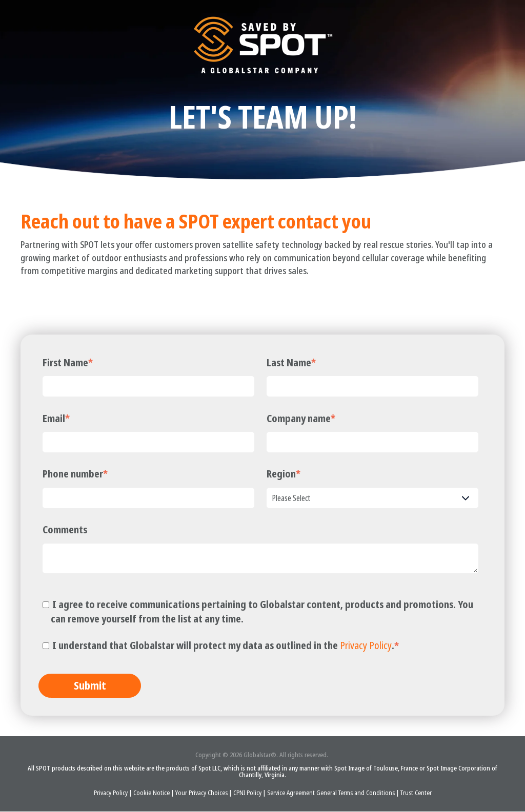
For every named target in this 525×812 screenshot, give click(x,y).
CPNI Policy (248, 793)
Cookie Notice (152, 793)
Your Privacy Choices (201, 793)
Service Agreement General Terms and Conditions (332, 793)
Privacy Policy (366, 645)
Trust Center (416, 793)
